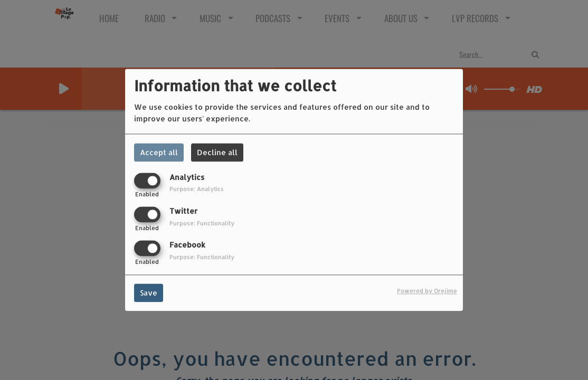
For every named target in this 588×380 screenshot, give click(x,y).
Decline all (217, 152)
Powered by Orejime (427, 291)
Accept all (159, 152)
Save (149, 293)
